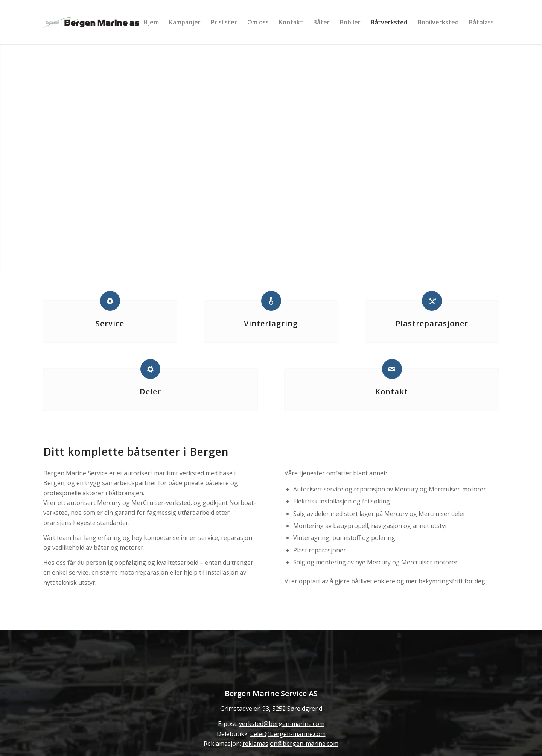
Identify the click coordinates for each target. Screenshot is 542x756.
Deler (150, 392)
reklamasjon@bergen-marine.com (290, 744)
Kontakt (392, 392)
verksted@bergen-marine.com (282, 724)
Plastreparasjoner (432, 323)
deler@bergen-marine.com (288, 734)
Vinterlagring (271, 323)
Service (110, 323)
